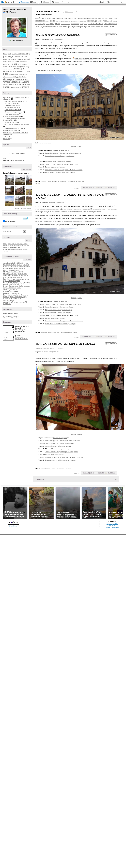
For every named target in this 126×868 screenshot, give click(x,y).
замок (13, 62)
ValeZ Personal (4, 12)
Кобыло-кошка (25, 286)
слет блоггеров (96, 23)
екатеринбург (7, 62)
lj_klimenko (7, 317)
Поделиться (111, 187)
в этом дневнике (11, 221)
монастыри (18, 69)
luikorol (27, 279)
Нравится (101, 187)
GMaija (14, 265)
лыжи (5, 69)
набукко (38, 24)
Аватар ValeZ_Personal (17, 27)
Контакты (112, 525)
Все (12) (29, 240)
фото (26, 82)
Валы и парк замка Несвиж (55, 318)
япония (25, 87)
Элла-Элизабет (16, 299)
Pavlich (17, 270)
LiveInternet (8, 2)
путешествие (23, 74)
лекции (20, 66)
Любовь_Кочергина (10, 290)
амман (37, 18)
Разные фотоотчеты (10, 131)
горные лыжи (12, 244)
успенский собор (54, 27)
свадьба (17, 77)
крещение (13, 67)
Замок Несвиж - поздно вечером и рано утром (62, 164)
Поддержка (101, 2)
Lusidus (17, 267)
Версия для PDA (112, 524)
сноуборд (20, 249)
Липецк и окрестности (12, 110)
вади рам (63, 18)
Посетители (19, 337)
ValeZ (15, 274)
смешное (19, 79)
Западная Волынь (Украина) (14, 101)
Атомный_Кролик (14, 281)
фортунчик (7, 304)
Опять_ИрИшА (8, 297)
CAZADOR (14, 263)
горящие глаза (22, 244)
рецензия (10, 77)
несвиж (43, 181)
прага (16, 74)
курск (69, 21)
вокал (5, 244)
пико (6, 74)
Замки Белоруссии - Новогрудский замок (60, 156)
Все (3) (29, 148)
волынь (81, 18)
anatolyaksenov (22, 276)
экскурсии (63, 181)
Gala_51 (19, 265)
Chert (20, 263)
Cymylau (25, 263)
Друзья (12, 9)
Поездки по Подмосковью (13, 112)
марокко (10, 69)
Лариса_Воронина (10, 288)
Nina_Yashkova (9, 270)
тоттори (7, 82)
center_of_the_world (10, 277)
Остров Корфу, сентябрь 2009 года (17, 124)
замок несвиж (67, 332)
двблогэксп (91, 18)
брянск (23, 54)
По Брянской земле (11, 108)
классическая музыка (21, 246)
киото (9, 64)
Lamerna (6, 267)
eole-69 (20, 277)
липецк (26, 66)
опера (28, 71)
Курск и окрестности (12, 114)
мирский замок (45, 469)
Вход (34, 2)
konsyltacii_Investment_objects (14, 279)
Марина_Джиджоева (10, 291)
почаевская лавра (65, 24)
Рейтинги (46, 2)
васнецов (70, 18)
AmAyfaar (7, 263)
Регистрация (25, 2)
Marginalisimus (25, 267)
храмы (7, 87)
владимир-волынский (21, 57)
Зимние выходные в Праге (14, 128)
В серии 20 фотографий (22, 208)
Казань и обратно (11, 122)
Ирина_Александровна (11, 284)
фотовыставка (7, 85)
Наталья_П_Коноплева (11, 293)
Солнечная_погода (21, 297)
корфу (20, 64)
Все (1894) (28, 259)
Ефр (29, 283)
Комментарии (21, 9)
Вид (104, 3)
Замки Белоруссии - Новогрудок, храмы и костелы (63, 153)
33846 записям (69, 12)
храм (27, 84)
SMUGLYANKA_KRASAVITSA (13, 272)
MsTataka (22, 268)
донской (27, 59)
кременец (6, 67)
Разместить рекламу (112, 527)
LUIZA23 (26, 265)
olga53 (6, 281)
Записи (6, 9)
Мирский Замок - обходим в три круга (59, 310)
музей (17, 71)
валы (50, 181)
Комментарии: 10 (19, 160)
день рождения (18, 59)
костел (24, 64)
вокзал (5, 59)
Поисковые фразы (22, 339)
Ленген (19, 288)
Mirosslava (15, 268)
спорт (26, 249)
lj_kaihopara (15, 317)
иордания (21, 61)
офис (47, 24)
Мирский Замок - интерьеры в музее (58, 161)
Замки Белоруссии (11, 105)
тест (5, 159)
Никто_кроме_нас (10, 295)
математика (12, 247)
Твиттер (6, 137)
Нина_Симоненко (22, 295)
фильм (21, 82)
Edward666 (7, 265)
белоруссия (16, 54)
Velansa (14, 276)
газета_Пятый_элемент (11, 302)
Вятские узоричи (10, 103)
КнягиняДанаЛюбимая (11, 286)
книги (15, 64)
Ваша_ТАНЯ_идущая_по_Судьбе (15, 283)
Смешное (7, 139)
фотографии (18, 84)
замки (112, 18)
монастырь (9, 71)
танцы (27, 80)
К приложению (26, 169)
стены (55, 181)
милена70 (24, 302)
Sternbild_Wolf (8, 274)
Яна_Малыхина (9, 300)
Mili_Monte (7, 268)
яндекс (19, 87)
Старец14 (7, 299)
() (93, 187)
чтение (13, 87)
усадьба (15, 82)
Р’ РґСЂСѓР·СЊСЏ (18, 40)
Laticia (12, 267)
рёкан (5, 77)
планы (11, 74)
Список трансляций (11, 314)
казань (5, 64)
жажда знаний (8, 246)
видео (11, 56)
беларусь (7, 54)
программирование (10, 249)
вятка (10, 59)
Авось (57, 2)
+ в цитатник (58, 39)
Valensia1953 (22, 274)
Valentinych (7, 276)
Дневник (111, 34)
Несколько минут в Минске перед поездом (60, 172)
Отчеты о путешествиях (12, 116)
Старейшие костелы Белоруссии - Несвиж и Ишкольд (64, 170)
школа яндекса (99, 27)
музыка (22, 71)
